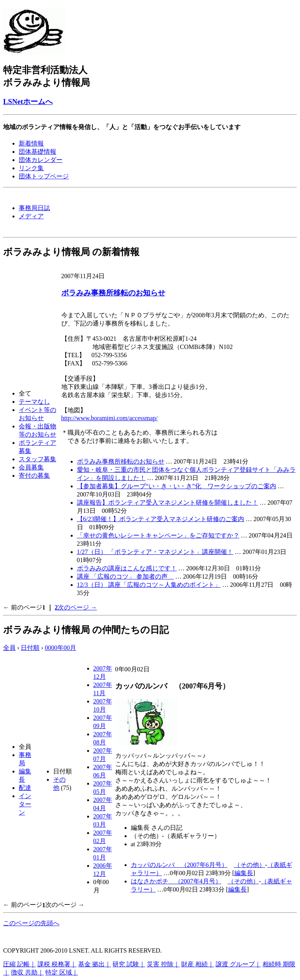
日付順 (30, 648)
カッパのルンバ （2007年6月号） (179, 865)
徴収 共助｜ (27, 972)
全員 (9, 648)
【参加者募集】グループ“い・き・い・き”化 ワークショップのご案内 (177, 486)
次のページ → (77, 607)
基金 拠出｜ (95, 964)
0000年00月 (61, 648)
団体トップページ (44, 176)
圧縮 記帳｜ (20, 964)
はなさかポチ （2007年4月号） (176, 881)
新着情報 (31, 143)
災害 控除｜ (163, 964)
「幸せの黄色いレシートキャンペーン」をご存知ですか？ (158, 535)
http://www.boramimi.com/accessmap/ (110, 418)
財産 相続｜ (198, 964)
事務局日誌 (34, 208)
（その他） (250, 865)
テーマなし (34, 402)
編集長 (244, 873)
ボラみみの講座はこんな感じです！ (127, 568)
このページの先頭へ (31, 923)
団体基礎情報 (37, 152)
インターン (25, 804)
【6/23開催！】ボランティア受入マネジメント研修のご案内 (161, 519)
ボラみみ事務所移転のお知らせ (113, 293)
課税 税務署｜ (57, 964)
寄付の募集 (34, 476)
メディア (31, 216)
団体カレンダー (41, 160)
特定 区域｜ (62, 972)
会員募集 (31, 467)
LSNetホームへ (28, 102)
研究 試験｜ (129, 964)
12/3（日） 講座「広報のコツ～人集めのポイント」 (149, 585)
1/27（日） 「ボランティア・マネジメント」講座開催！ (155, 552)
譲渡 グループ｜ (238, 964)
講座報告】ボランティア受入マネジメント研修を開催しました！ (168, 503)
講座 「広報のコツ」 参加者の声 (125, 576)
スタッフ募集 (37, 459)
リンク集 (31, 168)
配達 (25, 788)
